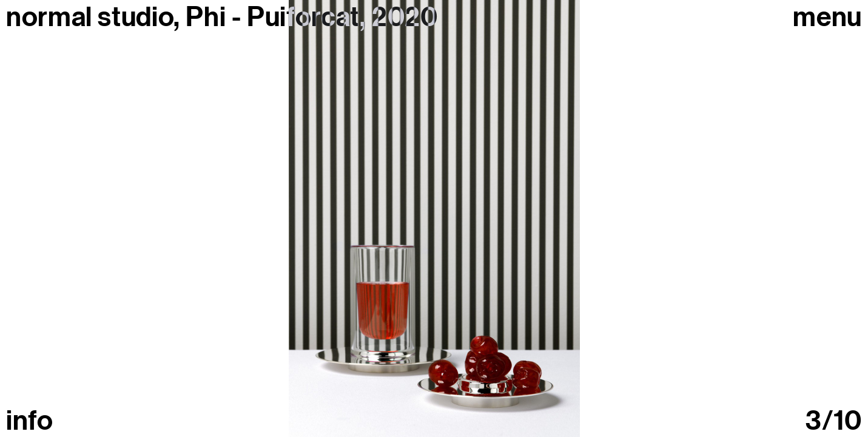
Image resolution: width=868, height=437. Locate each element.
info (30, 421)
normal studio (90, 17)
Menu (827, 17)
